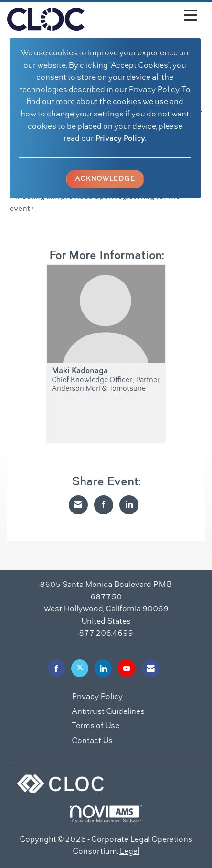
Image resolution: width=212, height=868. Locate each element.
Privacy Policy (120, 139)
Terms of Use (95, 726)
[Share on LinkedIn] (129, 505)
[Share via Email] (78, 505)
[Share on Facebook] (104, 505)
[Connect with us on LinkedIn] (103, 668)
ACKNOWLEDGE (105, 179)
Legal (129, 852)
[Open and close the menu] (143, 17)
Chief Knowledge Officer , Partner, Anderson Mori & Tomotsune (106, 384)
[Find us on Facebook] (56, 668)
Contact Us (92, 741)
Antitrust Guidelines (108, 712)
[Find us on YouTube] (127, 668)
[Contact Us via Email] (151, 668)
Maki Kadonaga (80, 371)
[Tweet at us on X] (80, 668)
